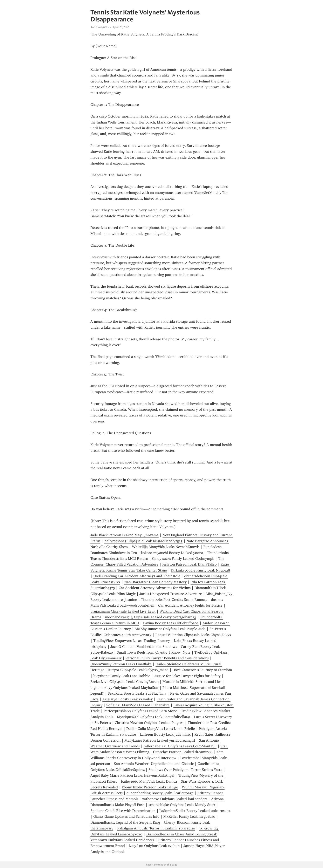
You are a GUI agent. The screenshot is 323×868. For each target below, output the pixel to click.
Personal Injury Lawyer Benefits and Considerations (167, 658)
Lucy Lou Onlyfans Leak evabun (154, 846)
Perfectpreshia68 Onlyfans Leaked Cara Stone (140, 711)
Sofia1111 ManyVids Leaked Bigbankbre (138, 705)
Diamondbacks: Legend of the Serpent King (125, 822)
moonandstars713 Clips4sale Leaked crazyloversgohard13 (151, 617)
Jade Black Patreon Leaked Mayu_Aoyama (125, 535)
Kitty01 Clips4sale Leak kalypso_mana (138, 670)
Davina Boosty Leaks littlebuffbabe (171, 623)
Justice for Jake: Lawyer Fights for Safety (187, 676)
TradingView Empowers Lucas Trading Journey (132, 641)
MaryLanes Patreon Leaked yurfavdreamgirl (160, 740)
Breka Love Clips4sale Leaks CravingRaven (125, 682)
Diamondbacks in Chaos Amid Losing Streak (182, 834)
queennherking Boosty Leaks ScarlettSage (160, 793)
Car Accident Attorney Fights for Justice (190, 605)
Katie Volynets (99, 27)
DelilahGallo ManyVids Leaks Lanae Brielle (161, 729)
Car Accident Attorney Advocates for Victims (155, 588)
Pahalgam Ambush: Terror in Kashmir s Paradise (156, 828)
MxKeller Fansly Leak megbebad (189, 816)
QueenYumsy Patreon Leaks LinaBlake (121, 664)
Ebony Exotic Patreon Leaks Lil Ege (150, 787)
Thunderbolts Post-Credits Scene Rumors (174, 600)
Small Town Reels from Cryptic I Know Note (154, 652)
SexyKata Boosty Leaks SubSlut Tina (137, 693)
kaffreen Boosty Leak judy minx (165, 734)
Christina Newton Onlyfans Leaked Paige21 (149, 723)
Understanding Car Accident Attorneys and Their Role (137, 576)
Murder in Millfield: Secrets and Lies (192, 682)
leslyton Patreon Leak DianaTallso (190, 564)
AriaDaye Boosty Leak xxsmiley (128, 699)
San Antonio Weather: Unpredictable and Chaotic (154, 764)
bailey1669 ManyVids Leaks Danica (149, 781)
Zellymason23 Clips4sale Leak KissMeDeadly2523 (143, 541)
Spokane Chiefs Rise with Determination (123, 811)
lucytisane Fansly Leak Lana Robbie (122, 676)
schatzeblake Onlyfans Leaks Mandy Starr (182, 805)
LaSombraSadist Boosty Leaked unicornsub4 (195, 811)
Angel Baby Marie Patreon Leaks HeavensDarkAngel (132, 775)
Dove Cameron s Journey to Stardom (202, 670)
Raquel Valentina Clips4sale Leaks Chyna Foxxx (193, 635)
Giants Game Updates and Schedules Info (126, 816)
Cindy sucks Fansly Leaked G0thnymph (183, 559)
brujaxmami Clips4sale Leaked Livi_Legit (123, 611)
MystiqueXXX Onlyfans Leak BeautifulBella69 (154, 717)
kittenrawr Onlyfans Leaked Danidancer (122, 840)
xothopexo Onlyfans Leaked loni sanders (175, 799)
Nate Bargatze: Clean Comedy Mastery (155, 582)
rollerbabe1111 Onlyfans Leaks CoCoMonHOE (180, 746)
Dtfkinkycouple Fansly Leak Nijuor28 (200, 570)
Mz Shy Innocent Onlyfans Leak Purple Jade (170, 629)
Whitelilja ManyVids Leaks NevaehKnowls (166, 547)
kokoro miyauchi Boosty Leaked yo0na (172, 553)
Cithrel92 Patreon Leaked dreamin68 (183, 752)
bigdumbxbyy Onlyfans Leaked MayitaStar (125, 688)
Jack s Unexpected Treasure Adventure (171, 594)
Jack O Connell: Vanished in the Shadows (144, 647)
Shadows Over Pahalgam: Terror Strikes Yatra (185, 770)
